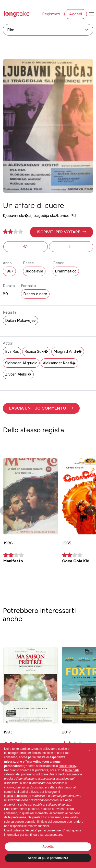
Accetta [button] (48, 847)
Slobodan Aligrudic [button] (21, 363)
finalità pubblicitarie (17, 796)
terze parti (72, 770)
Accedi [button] (76, 14)
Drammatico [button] (66, 271)
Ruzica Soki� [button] (36, 351)
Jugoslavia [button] (34, 271)
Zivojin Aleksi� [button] (18, 374)
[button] (61, 232)
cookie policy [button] (67, 766)
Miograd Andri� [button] (68, 351)
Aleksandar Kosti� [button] (59, 363)
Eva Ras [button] (12, 351)
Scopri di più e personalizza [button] (48, 858)
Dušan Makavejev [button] (20, 321)
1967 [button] (9, 271)
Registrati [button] (51, 14)
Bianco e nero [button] (35, 294)
